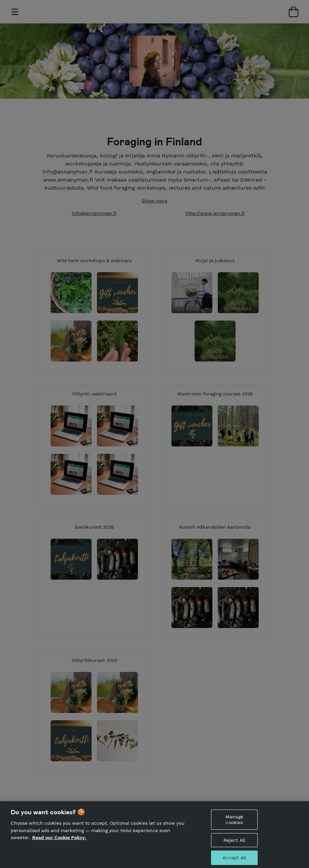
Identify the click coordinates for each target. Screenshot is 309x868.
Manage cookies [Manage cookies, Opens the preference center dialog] (234, 823)
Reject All (234, 843)
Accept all (234, 861)
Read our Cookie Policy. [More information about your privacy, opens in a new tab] (59, 840)
